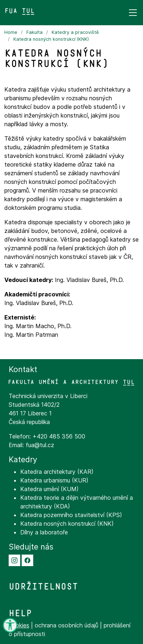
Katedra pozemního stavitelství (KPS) (71, 515)
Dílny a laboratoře (44, 532)
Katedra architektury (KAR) (57, 472)
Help (20, 613)
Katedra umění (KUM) (49, 489)
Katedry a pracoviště (75, 32)
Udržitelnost (43, 586)
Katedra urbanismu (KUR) (54, 480)
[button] (14, 560)
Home (11, 32)
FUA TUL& (19, 11)
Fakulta (34, 32)
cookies (19, 625)
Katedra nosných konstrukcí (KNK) (51, 39)
